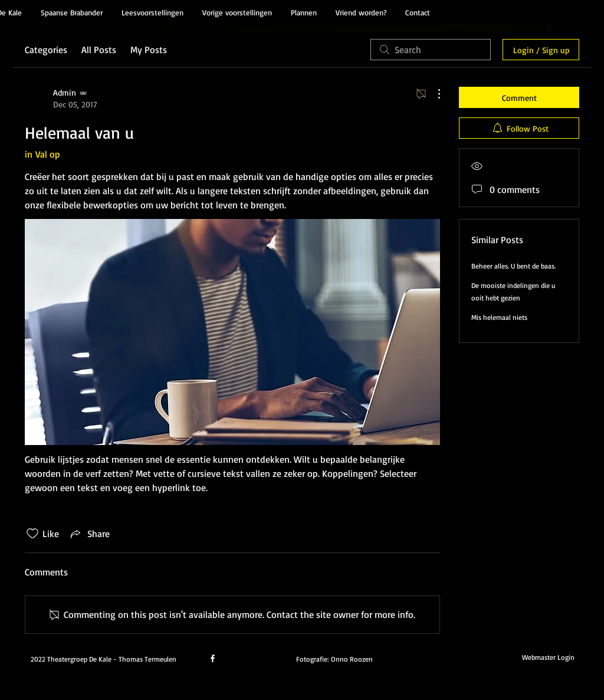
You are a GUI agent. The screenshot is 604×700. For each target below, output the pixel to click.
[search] (431, 50)
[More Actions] (433, 94)
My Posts (149, 50)
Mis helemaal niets (499, 317)
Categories (46, 50)
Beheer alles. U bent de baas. (513, 266)
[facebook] (213, 658)
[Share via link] (89, 534)
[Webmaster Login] (548, 658)
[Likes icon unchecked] (32, 534)
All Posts (99, 50)
